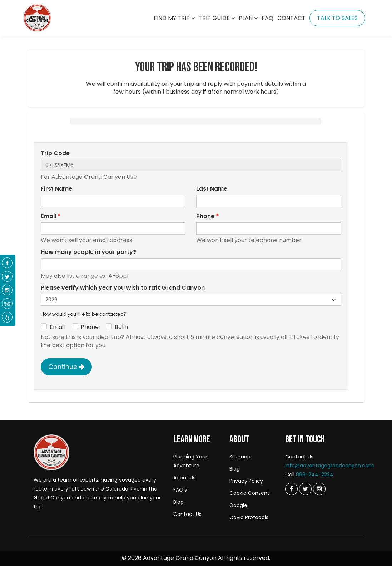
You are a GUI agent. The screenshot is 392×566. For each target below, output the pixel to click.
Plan (248, 18)
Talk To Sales (337, 18)
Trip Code (55, 153)
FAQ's (180, 490)
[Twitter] (291, 489)
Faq (267, 18)
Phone (207, 216)
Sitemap (240, 457)
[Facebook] (7, 263)
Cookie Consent (249, 493)
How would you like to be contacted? (84, 314)
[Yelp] (7, 318)
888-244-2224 (315, 474)
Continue (66, 367)
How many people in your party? (88, 252)
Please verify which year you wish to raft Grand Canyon (123, 288)
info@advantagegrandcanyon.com (329, 466)
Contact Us (187, 514)
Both (121, 327)
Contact (291, 18)
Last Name (212, 189)
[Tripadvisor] (7, 304)
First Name (56, 189)
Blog (178, 502)
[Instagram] (319, 489)
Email (51, 216)
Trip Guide (217, 18)
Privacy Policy (246, 481)
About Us (184, 478)
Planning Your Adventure (190, 461)
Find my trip (174, 18)
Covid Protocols (249, 517)
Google (238, 505)
